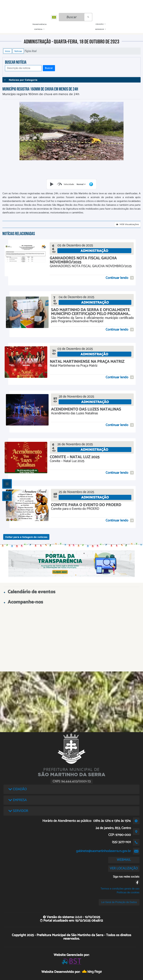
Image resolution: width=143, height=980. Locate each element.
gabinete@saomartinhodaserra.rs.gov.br (103, 851)
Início (8, 51)
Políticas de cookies (128, 892)
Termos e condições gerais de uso (120, 889)
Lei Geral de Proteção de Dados (119, 902)
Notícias (18, 51)
